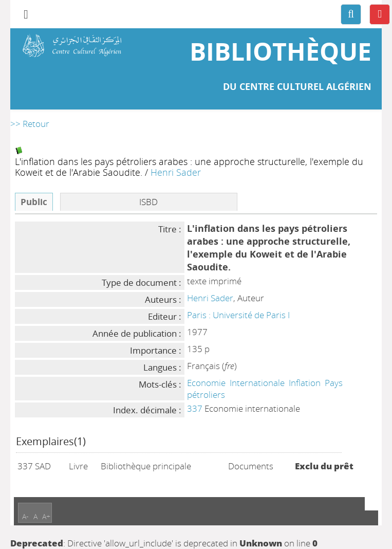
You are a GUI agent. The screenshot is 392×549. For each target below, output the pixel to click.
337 (195, 408)
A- (25, 516)
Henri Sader (176, 172)
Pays (334, 383)
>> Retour (30, 124)
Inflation (305, 383)
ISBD (148, 202)
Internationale (257, 383)
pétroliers (206, 395)
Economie (206, 383)
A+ (46, 516)
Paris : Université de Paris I (238, 315)
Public (34, 202)
